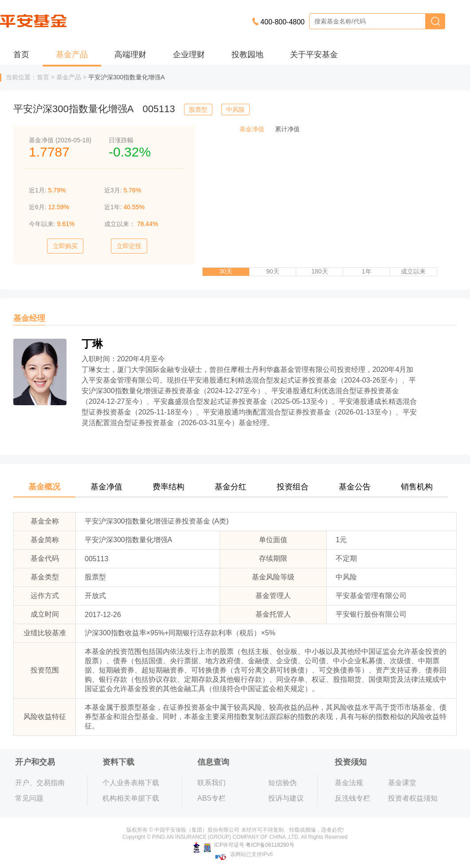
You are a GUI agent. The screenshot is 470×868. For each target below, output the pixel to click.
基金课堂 (402, 783)
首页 (21, 55)
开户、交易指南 (40, 783)
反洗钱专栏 (352, 798)
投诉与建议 (286, 798)
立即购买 (65, 246)
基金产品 (72, 55)
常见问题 (29, 798)
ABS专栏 (211, 798)
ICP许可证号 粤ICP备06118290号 (244, 845)
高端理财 (130, 55)
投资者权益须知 (413, 798)
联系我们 (211, 783)
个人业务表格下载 (131, 783)
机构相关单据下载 (131, 798)
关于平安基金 (314, 55)
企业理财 (189, 55)
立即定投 (129, 246)
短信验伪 (282, 783)
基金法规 (349, 783)
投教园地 (247, 55)
